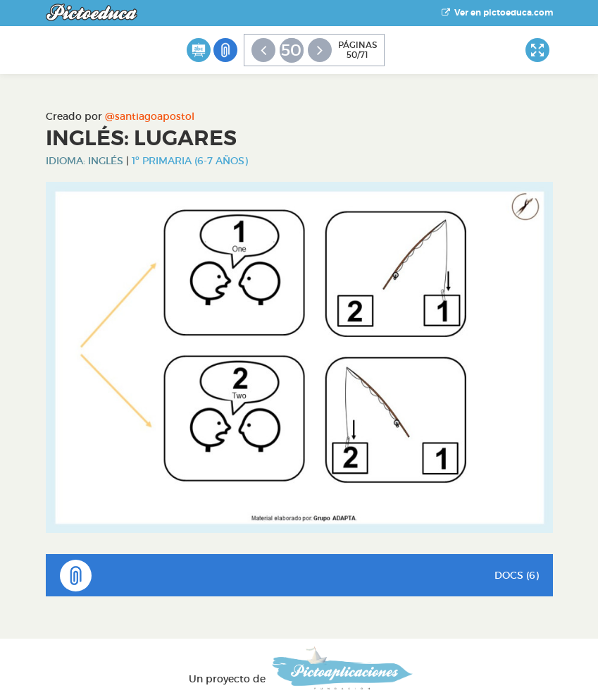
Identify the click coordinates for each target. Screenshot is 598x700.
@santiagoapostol (150, 116)
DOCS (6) (299, 576)
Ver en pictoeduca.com (497, 13)
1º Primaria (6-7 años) (190, 161)
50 (291, 50)
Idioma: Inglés (85, 161)
